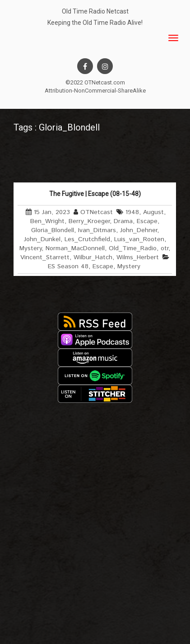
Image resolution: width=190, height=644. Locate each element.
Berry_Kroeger (89, 221)
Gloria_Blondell (53, 230)
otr (165, 248)
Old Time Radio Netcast (95, 11)
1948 (132, 212)
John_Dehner (139, 230)
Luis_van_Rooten (139, 239)
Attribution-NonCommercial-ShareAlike (95, 91)
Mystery (30, 248)
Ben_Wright (47, 221)
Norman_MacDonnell (75, 248)
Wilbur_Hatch (93, 257)
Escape (147, 221)
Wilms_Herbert (138, 257)
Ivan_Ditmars (97, 230)
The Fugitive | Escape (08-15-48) (95, 194)
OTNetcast (97, 212)
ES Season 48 (68, 266)
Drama (123, 221)
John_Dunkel (42, 239)
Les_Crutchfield (87, 239)
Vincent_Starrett (45, 257)
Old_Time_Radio (133, 248)
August (153, 212)
